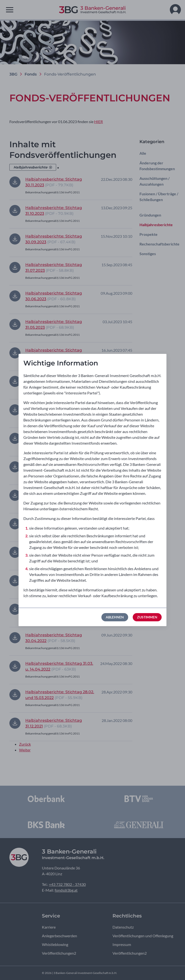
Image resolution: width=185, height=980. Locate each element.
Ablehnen (115, 617)
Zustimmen (147, 617)
